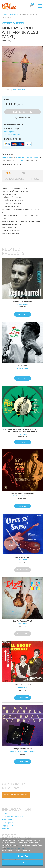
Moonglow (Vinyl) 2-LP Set (22, 749)
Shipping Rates (7, 826)
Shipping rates (10, 132)
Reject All (23, 856)
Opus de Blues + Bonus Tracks (22, 493)
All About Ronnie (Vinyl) (22, 685)
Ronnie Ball (23, 688)
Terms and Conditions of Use (13, 816)
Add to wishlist (24, 118)
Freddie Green (33, 157)
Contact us (6, 813)
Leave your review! (19, 90)
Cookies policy (7, 823)
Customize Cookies (23, 850)
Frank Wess (6, 157)
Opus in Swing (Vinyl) (22, 557)
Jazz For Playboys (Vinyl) (23, 621)
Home (4, 14)
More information (8, 850)
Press (35, 179)
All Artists (5, 829)
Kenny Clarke (20, 160)
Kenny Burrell (13, 14)
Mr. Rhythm (22, 365)
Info (8, 173)
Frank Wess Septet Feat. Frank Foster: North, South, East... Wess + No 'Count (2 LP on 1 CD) (22, 430)
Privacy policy (7, 819)
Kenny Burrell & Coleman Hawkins (22, 751)
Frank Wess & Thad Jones (23, 496)
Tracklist (25, 173)
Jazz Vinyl (7, 41)
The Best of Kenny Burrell (23, 302)
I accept (23, 863)
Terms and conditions (12, 134)
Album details (15, 179)
